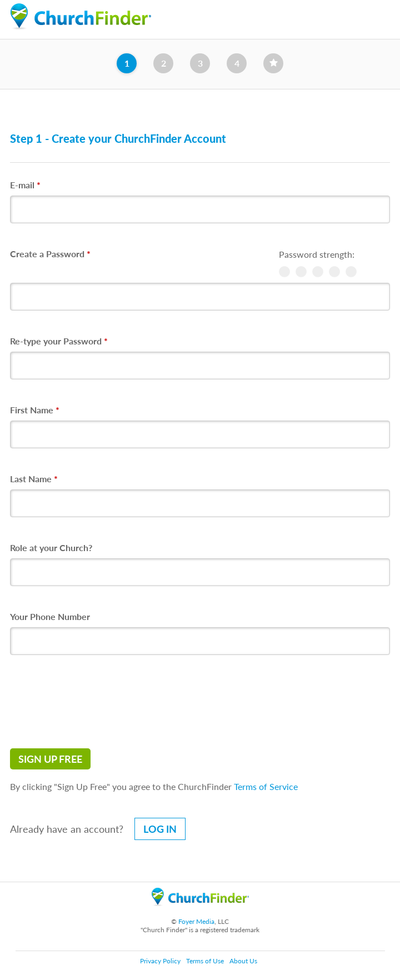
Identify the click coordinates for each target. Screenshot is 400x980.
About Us (243, 961)
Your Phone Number (50, 616)
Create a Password (50, 254)
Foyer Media (196, 921)
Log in (160, 829)
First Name (35, 410)
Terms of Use (205, 961)
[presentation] (94, 702)
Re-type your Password (59, 341)
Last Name (34, 479)
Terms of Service (266, 786)
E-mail (25, 185)
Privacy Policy (160, 961)
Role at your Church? (51, 547)
